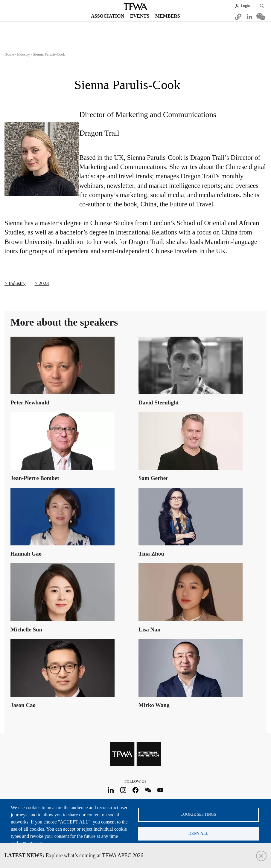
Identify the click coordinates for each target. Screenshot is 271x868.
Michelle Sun (26, 629)
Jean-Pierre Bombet (35, 478)
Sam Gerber (153, 478)
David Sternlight (159, 402)
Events (140, 16)
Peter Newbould (30, 402)
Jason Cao (23, 705)
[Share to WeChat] (261, 17)
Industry (23, 54)
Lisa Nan (149, 629)
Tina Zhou (151, 554)
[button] (238, 17)
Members (168, 16)
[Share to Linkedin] (249, 17)
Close (261, 856)
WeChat (148, 790)
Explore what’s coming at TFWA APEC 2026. (75, 855)
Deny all (198, 834)
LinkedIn (111, 790)
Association (108, 16)
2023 (44, 283)
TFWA (135, 7)
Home (9, 54)
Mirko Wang (154, 705)
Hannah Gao (26, 554)
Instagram (123, 790)
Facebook (136, 790)
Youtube (160, 790)
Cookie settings (198, 814)
